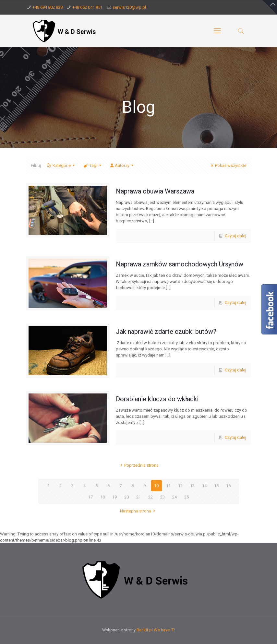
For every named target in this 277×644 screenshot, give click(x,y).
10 (156, 486)
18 (102, 497)
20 (126, 497)
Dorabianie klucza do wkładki (157, 399)
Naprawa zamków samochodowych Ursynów (180, 264)
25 (187, 497)
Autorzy (122, 165)
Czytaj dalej (235, 236)
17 (90, 497)
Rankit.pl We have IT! (156, 630)
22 (151, 497)
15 (216, 486)
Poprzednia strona (138, 465)
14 (204, 486)
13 (192, 486)
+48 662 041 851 (87, 7)
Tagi (93, 165)
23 (163, 497)
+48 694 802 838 (48, 7)
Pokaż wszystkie (228, 165)
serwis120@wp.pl (129, 7)
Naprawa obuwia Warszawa (155, 191)
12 (180, 486)
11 (168, 486)
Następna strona (138, 511)
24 (175, 497)
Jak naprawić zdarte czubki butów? (166, 332)
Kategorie (61, 165)
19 (114, 497)
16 (228, 486)
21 (138, 497)
